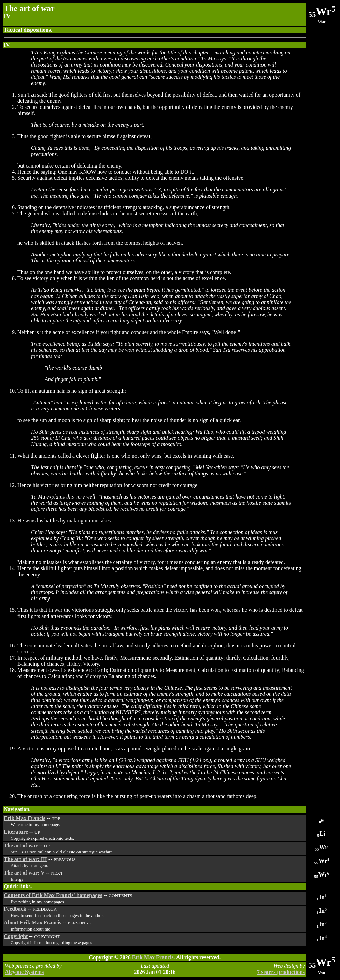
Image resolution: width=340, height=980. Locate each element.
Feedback (15, 909)
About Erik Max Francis (32, 923)
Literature (16, 832)
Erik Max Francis (25, 818)
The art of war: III (25, 859)
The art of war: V (24, 873)
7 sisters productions (281, 972)
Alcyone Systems (24, 972)
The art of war (21, 845)
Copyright (16, 936)
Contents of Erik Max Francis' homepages (53, 895)
